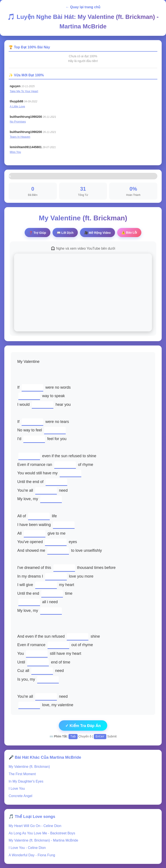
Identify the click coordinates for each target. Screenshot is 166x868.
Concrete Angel (20, 796)
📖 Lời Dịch (65, 233)
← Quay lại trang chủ (83, 7)
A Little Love (17, 106)
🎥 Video (97, 233)
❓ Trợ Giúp (38, 233)
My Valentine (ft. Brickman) (29, 766)
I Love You (17, 788)
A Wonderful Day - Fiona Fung (32, 855)
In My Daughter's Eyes (26, 781)
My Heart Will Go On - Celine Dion (35, 826)
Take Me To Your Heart (24, 91)
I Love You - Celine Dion (27, 848)
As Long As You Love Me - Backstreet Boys (42, 833)
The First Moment (22, 774)
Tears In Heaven (20, 137)
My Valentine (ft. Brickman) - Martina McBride (43, 840)
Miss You (15, 152)
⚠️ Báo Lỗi (129, 233)
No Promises (18, 122)
